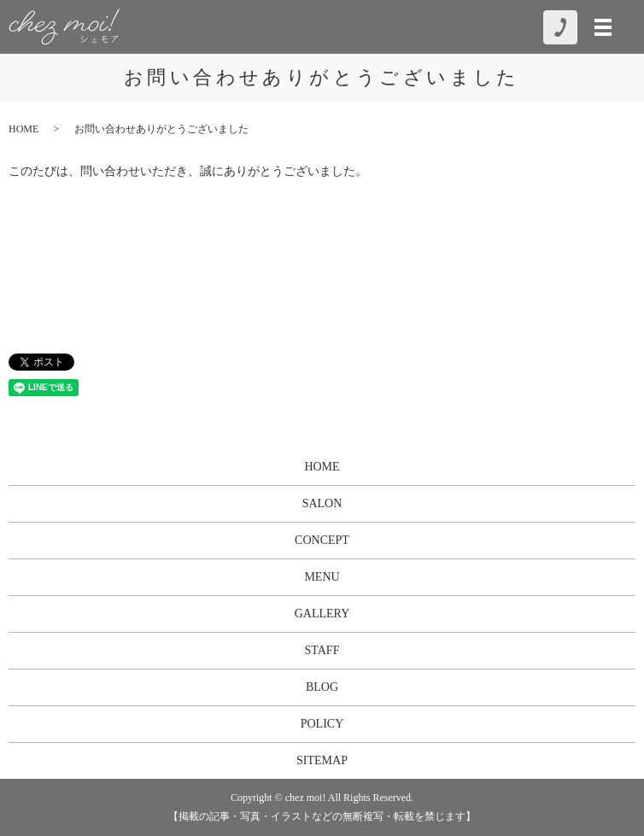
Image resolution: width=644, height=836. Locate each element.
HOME (23, 129)
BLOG (322, 687)
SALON (322, 503)
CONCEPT (322, 540)
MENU (322, 577)
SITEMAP (322, 760)
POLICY (322, 724)
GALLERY (322, 614)
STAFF (322, 650)
